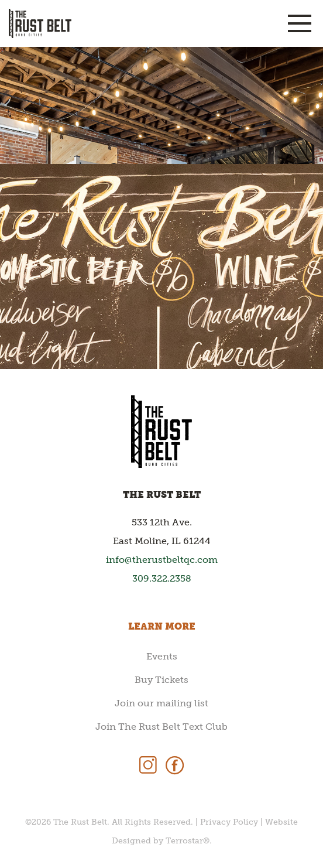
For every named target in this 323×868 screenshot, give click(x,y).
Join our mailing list (161, 703)
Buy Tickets (161, 680)
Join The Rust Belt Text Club (161, 727)
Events (162, 656)
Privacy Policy (229, 822)
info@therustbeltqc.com (162, 560)
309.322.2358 (162, 578)
